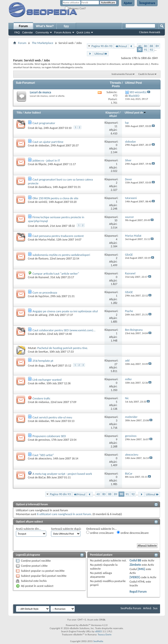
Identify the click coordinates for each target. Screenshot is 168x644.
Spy (66, 26)
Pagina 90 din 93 (102, 46)
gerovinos (44, 440)
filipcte (42, 164)
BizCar (42, 477)
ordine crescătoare (100, 533)
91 (145, 50)
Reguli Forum (138, 592)
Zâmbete (135, 565)
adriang (43, 315)
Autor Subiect (33, 113)
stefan (42, 334)
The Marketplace (42, 43)
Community (42, 32)
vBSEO (99, 631)
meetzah (44, 226)
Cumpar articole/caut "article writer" (56, 274)
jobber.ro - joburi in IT (46, 160)
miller (42, 383)
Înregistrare (147, 3)
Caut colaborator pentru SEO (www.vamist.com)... (64, 330)
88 (151, 46)
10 (116, 220)
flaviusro (43, 259)
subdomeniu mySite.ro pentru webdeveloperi (61, 255)
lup (40, 128)
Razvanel (44, 277)
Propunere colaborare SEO (49, 436)
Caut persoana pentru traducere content (58, 236)
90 (140, 50)
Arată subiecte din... (29, 529)
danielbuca (45, 187)
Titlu (19, 113)
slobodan (44, 145)
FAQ (17, 32)
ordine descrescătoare (133, 533)
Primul (121, 46)
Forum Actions (63, 32)
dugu (42, 366)
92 (151, 50)
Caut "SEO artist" (43, 455)
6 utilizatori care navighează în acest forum (64, 514)
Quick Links (83, 32)
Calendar (28, 32)
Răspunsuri (112, 113)
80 (145, 46)
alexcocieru (45, 458)
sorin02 (43, 202)
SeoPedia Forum (131, 608)
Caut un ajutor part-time (48, 142)
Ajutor (128, 3)
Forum (23, 26)
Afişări (113, 116)
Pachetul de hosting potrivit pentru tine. (63, 348)
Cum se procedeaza (45, 292)
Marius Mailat (47, 240)
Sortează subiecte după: (66, 529)
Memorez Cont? (75, 9)
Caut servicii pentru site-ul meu (52, 417)
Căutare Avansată (150, 32)
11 (116, 126)
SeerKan (43, 352)
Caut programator (44, 123)
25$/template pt (43, 361)
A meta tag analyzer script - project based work (62, 474)
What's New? (45, 26)
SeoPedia (98, 641)
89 (157, 46)
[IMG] (142, 569)
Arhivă (147, 608)
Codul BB (135, 560)
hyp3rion (44, 296)
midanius (44, 402)
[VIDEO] (135, 577)
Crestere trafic (41, 398)
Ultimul (101, 54)
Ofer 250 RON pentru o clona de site (55, 198)
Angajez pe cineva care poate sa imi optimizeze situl (65, 311)
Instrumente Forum (122, 74)
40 (140, 46)
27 (116, 364)
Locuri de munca (40, 92)
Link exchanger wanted (47, 380)
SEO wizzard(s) (138, 92)
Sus (155, 608)
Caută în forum (146, 74)
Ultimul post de (135, 113)
